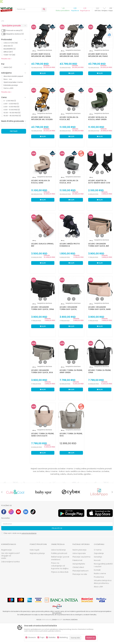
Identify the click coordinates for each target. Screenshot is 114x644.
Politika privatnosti (59, 574)
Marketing (64, 637)
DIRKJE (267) (8, 72)
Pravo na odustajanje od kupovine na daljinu (60, 586)
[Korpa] (111, 9)
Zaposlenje (99, 574)
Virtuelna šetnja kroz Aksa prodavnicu (103, 602)
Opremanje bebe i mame (13, 103)
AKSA (3, 25)
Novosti (97, 581)
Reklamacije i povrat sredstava (60, 579)
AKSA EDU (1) (8, 66)
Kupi (43, 94)
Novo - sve (8, 100)
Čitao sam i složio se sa (20, 554)
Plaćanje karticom (81, 591)
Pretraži (14, 152)
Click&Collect (78, 588)
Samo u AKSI (8, 109)
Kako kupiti (35, 570)
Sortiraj (82, 29)
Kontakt (97, 591)
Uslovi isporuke (79, 574)
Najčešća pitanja (37, 574)
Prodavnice (99, 597)
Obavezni (32, 637)
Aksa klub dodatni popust (13, 97)
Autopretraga (71, 29)
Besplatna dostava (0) (15, 54)
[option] (15, 513)
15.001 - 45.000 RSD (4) (12, 136)
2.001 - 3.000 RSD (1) (11, 124)
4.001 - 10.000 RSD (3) (12, 130)
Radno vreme (100, 594)
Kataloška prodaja (11, 106)
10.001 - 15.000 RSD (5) (12, 133)
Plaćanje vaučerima (81, 577)
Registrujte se (85, 11)
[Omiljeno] (104, 8)
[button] (31, 9)
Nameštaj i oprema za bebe (13, 40)
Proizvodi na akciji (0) (14, 51)
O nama (98, 570)
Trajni (42, 637)
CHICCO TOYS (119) (11, 63)
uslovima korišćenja (29, 554)
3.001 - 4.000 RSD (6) (11, 127)
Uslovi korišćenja (58, 570)
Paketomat (77, 581)
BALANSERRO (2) (10, 69)
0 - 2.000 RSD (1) (10, 121)
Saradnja (98, 577)
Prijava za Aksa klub (60, 592)
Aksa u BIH (98, 607)
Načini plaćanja (79, 570)
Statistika (52, 637)
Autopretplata (79, 584)
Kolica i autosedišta (11, 35)
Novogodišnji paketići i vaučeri (103, 586)
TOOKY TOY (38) (9, 75)
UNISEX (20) (8, 88)
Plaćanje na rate (80, 595)
